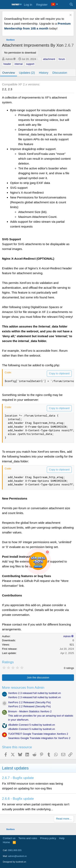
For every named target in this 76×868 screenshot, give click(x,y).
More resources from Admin (23, 688)
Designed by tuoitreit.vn (14, 862)
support (30, 64)
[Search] (71, 5)
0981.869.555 (15, 850)
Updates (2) (27, 73)
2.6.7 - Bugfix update (18, 778)
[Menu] (6, 5)
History (44, 73)
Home (6, 842)
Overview (9, 73)
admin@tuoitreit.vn (17, 856)
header (7, 64)
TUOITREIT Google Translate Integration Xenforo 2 (38, 734)
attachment (49, 59)
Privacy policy (48, 838)
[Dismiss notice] (70, 15)
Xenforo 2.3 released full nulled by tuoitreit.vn (34, 693)
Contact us (9, 838)
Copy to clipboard (59, 373)
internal (19, 64)
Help (62, 838)
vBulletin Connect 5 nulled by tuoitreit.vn (32, 725)
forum (62, 59)
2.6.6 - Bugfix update (18, 799)
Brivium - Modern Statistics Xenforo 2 (30, 711)
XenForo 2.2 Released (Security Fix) (29, 702)
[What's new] (63, 5)
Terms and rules (28, 838)
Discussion (60, 73)
